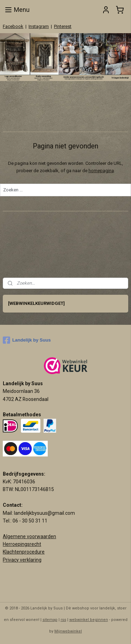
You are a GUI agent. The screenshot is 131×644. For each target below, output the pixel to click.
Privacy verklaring (22, 560)
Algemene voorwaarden (29, 536)
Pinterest (63, 26)
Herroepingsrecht (22, 544)
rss (63, 620)
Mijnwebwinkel (68, 631)
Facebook (13, 26)
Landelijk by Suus (27, 340)
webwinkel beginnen (89, 620)
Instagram (39, 26)
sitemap (50, 620)
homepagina (101, 171)
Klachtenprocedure (24, 552)
